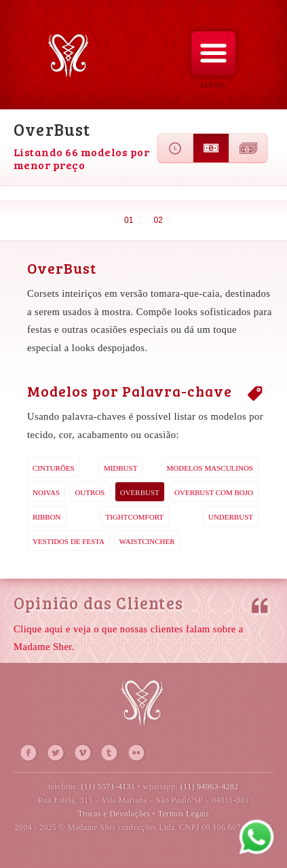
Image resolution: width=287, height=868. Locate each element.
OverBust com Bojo (214, 492)
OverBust (140, 492)
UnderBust (231, 517)
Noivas (46, 492)
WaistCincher (147, 541)
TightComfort (135, 517)
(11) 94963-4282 (210, 786)
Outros (90, 492)
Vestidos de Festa (69, 541)
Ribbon (47, 517)
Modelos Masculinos (210, 468)
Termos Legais (184, 814)
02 (158, 220)
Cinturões (54, 468)
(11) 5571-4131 (109, 786)
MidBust (121, 468)
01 (129, 220)
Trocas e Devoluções (114, 814)
